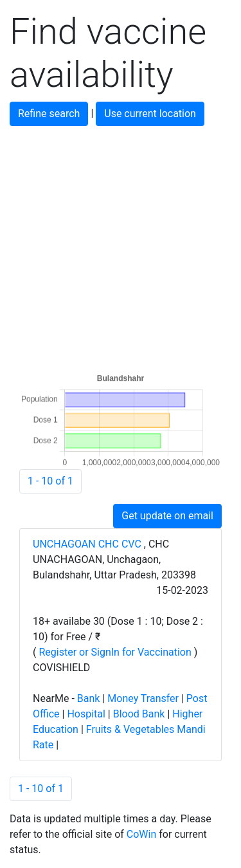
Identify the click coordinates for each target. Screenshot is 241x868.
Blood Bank (139, 714)
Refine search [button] (49, 114)
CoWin (141, 834)
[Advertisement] (121, 247)
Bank (89, 698)
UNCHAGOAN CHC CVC (88, 544)
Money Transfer (143, 698)
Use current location (150, 114)
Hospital (86, 714)
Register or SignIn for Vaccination (115, 652)
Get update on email (167, 516)
